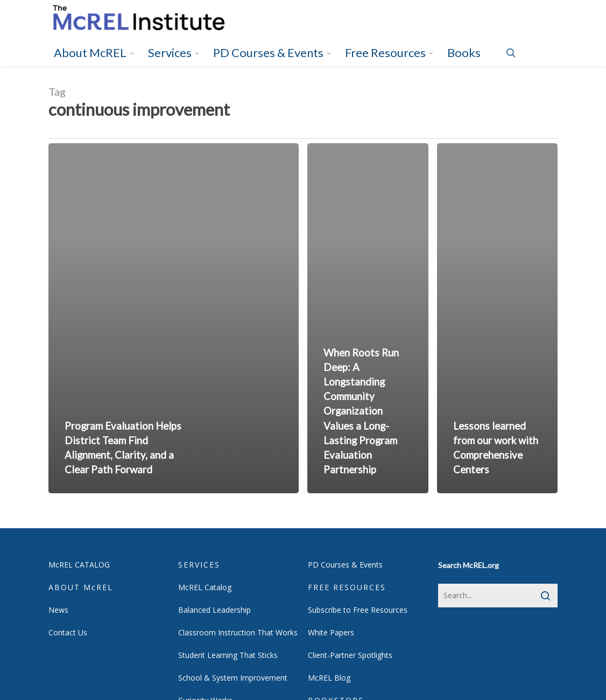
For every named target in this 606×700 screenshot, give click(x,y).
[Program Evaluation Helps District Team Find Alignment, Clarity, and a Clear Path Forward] (174, 318)
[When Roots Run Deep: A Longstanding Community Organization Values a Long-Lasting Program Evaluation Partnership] (368, 318)
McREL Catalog (205, 587)
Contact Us (68, 632)
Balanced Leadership (214, 610)
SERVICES (199, 565)
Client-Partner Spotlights (350, 655)
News (58, 610)
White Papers (331, 632)
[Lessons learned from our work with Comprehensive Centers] (498, 318)
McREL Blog (329, 678)
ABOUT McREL (81, 587)
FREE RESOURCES (347, 587)
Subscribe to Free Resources (358, 610)
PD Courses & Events (345, 565)
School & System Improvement (233, 678)
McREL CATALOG (79, 565)
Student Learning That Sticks (228, 655)
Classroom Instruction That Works (238, 632)
